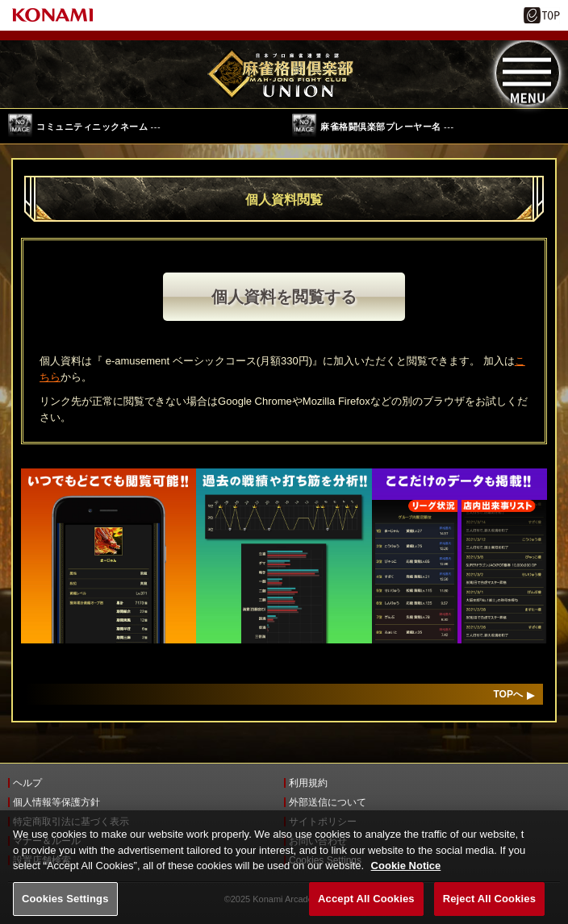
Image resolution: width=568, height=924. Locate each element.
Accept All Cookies (366, 906)
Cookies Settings (65, 906)
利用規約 (308, 783)
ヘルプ (27, 783)
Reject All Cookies (489, 906)
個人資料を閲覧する (284, 297)
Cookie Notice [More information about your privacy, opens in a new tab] (406, 873)
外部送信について (328, 802)
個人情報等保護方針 (56, 802)
